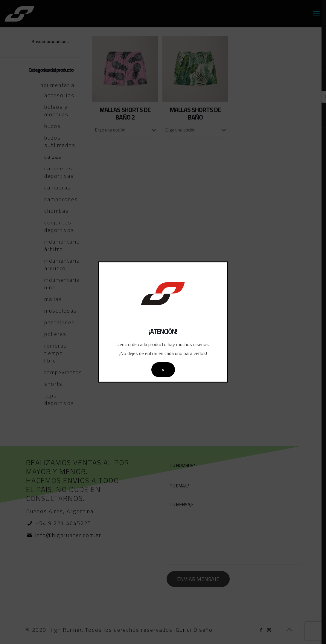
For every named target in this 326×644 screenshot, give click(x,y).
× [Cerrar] (163, 370)
